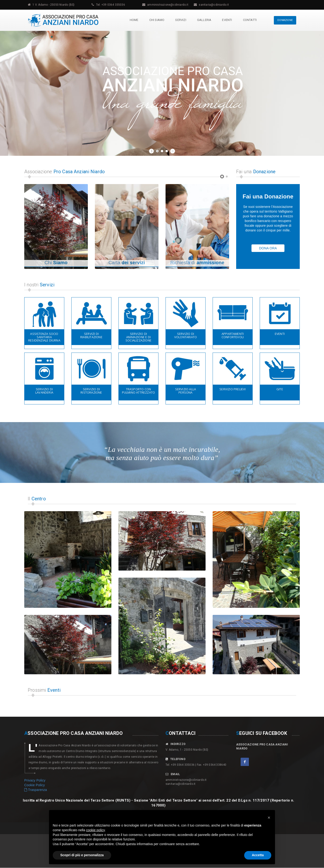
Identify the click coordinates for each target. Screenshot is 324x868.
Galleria (204, 20)
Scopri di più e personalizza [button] (82, 855)
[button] (269, 818)
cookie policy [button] (95, 830)
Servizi (180, 20)
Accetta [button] (258, 855)
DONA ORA (268, 248)
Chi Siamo (157, 20)
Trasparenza (36, 790)
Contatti (250, 20)
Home (134, 20)
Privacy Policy (35, 780)
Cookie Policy (34, 785)
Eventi (227, 20)
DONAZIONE (285, 20)
